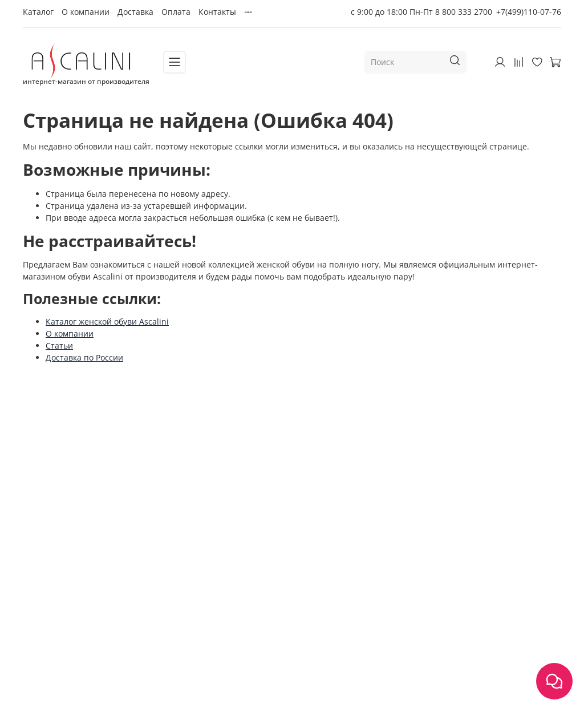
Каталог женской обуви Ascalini (107, 321)
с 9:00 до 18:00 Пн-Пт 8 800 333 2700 (421, 12)
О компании (86, 12)
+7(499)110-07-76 (529, 12)
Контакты (217, 12)
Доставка (135, 12)
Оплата (176, 12)
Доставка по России (84, 357)
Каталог (38, 12)
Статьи (59, 345)
